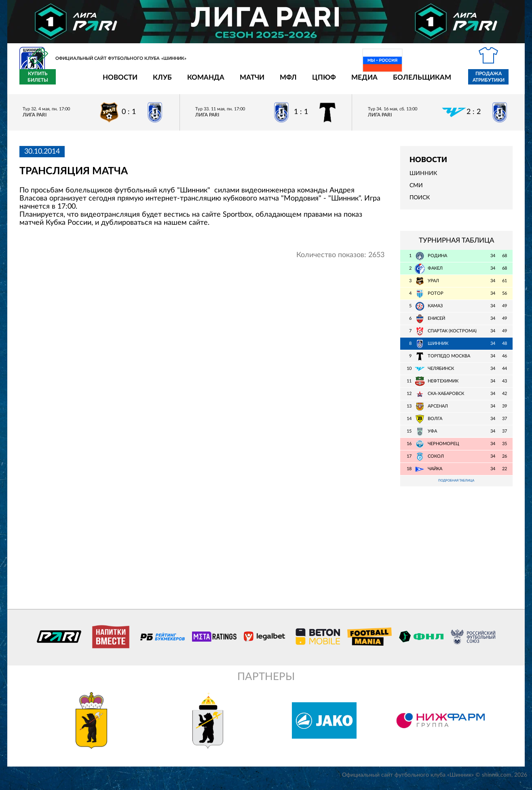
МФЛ (241, 82)
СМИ (416, 190)
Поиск (420, 203)
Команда (158, 82)
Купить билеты (495, 82)
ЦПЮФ (277, 82)
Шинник (423, 178)
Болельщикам (375, 82)
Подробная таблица (456, 486)
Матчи (205, 82)
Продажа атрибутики (441, 82)
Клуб (115, 82)
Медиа (317, 82)
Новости (73, 82)
